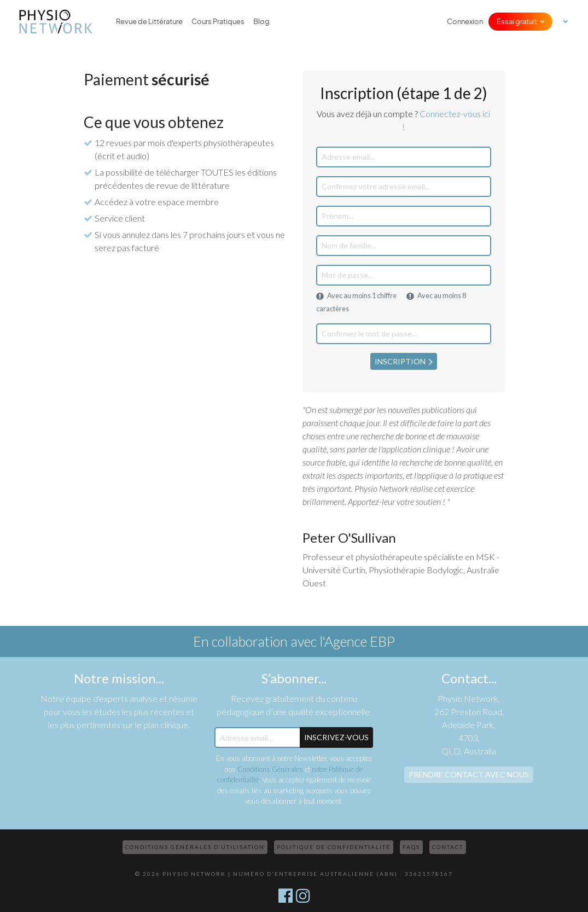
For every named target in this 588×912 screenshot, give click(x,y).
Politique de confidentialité (334, 847)
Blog (261, 22)
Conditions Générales (270, 769)
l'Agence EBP (357, 641)
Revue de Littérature (149, 22)
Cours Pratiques (218, 22)
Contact (448, 847)
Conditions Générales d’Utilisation (195, 847)
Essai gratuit (517, 22)
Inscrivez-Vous (336, 737)
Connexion (465, 22)
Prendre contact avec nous (469, 774)
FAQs (411, 847)
